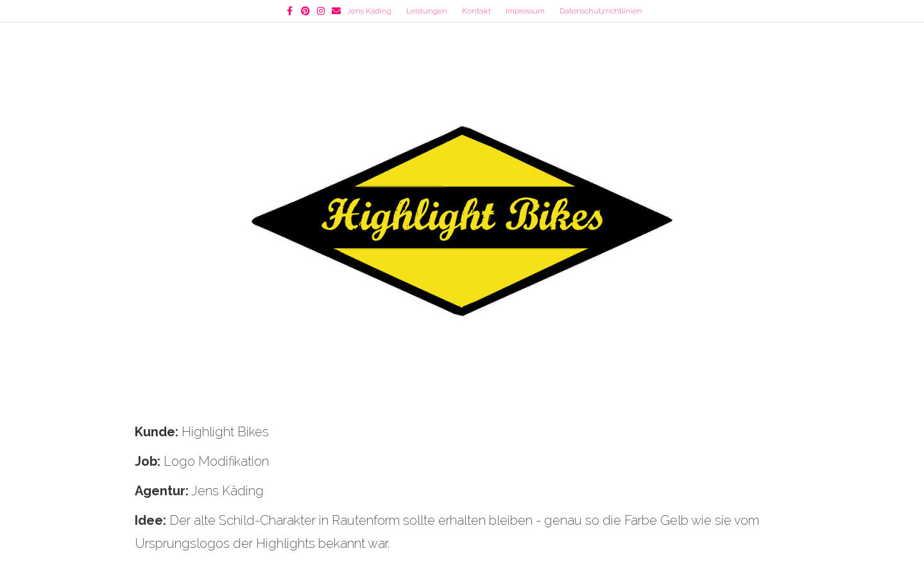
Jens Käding (369, 11)
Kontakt (476, 11)
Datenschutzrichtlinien (601, 11)
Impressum (525, 11)
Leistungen (427, 11)
